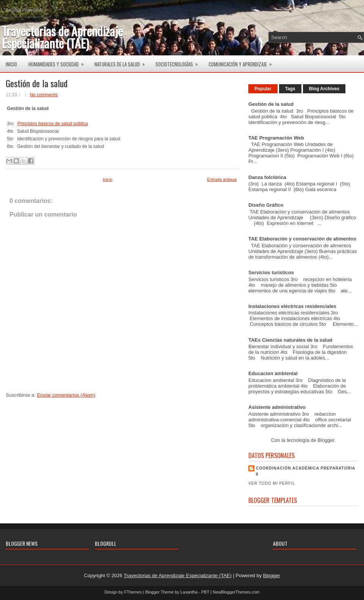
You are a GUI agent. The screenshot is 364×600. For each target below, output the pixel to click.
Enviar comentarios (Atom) (66, 395)
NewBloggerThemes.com (236, 592)
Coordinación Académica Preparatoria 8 (306, 471)
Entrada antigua (222, 179)
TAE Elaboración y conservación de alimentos (302, 239)
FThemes (133, 592)
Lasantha (189, 592)
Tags (290, 89)
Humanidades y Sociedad (59, 62)
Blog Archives (324, 89)
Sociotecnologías (179, 62)
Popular (263, 89)
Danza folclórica (267, 177)
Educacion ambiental (273, 373)
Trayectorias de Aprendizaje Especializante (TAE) (62, 37)
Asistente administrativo (277, 407)
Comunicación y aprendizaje (243, 62)
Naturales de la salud (122, 62)
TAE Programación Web (276, 138)
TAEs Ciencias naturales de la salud (290, 340)
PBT (205, 592)
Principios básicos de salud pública (53, 124)
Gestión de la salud (37, 83)
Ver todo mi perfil (272, 483)
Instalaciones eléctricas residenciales (292, 306)
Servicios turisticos (271, 273)
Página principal (25, 10)
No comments (44, 95)
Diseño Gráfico (266, 205)
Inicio (11, 64)
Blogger (326, 440)
